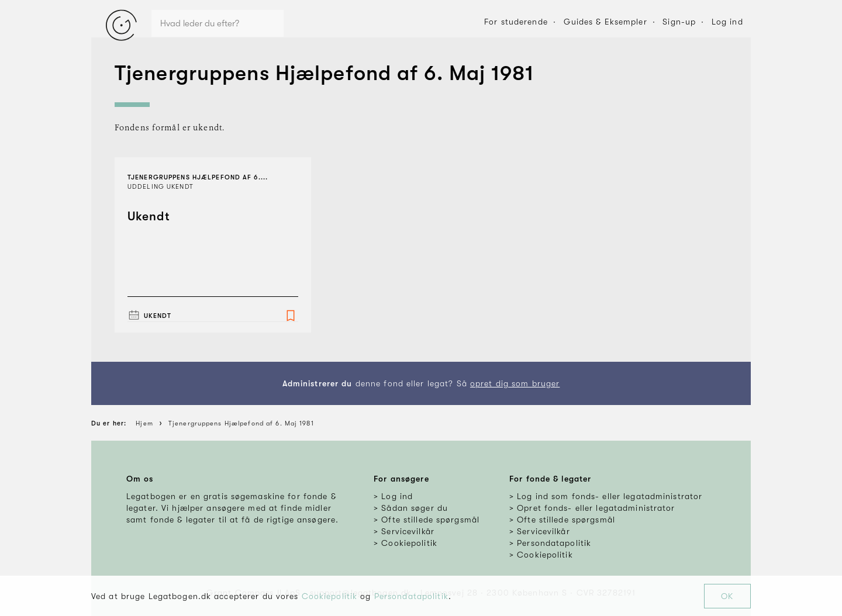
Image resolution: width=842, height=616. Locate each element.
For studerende (516, 22)
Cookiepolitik (330, 596)
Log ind (727, 22)
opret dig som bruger (515, 383)
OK (727, 596)
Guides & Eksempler (605, 22)
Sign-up (679, 22)
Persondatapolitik (411, 596)
